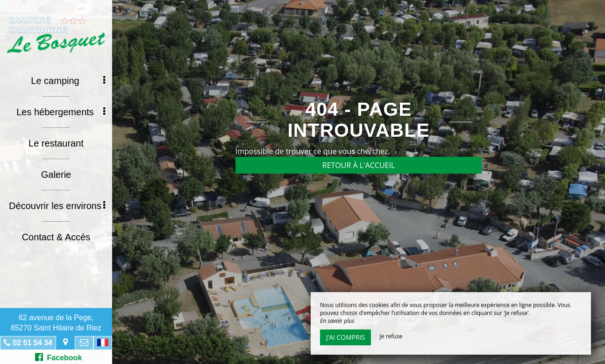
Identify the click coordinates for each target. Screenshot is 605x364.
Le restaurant (56, 143)
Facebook (59, 357)
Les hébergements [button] (61, 112)
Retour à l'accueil (359, 165)
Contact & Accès (56, 237)
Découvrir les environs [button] (57, 206)
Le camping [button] (68, 81)
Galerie (56, 175)
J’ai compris (345, 337)
